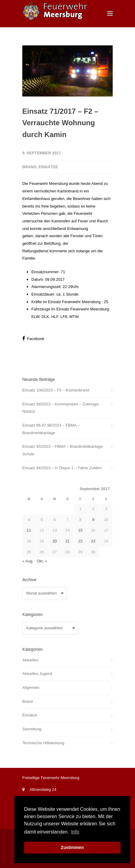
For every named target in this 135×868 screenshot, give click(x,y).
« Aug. (28, 561)
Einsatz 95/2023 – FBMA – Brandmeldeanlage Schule (63, 450)
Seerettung (32, 729)
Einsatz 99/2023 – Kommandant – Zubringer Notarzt (61, 408)
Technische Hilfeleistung (43, 743)
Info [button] (75, 832)
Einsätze (48, 167)
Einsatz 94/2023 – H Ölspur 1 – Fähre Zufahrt (62, 468)
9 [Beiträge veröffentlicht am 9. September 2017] (93, 520)
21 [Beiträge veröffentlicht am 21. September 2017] (67, 541)
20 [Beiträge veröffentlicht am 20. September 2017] (55, 541)
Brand (29, 167)
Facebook (33, 338)
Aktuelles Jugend (37, 674)
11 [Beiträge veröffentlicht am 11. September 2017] (29, 530)
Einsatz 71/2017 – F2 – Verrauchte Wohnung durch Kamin (60, 123)
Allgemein (31, 688)
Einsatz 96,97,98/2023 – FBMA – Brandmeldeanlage (51, 429)
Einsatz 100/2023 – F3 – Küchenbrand (56, 390)
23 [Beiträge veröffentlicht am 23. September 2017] (93, 541)
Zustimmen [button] (72, 847)
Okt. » (42, 561)
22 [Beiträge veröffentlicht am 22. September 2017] (80, 541)
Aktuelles (30, 660)
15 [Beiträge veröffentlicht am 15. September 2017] (80, 530)
